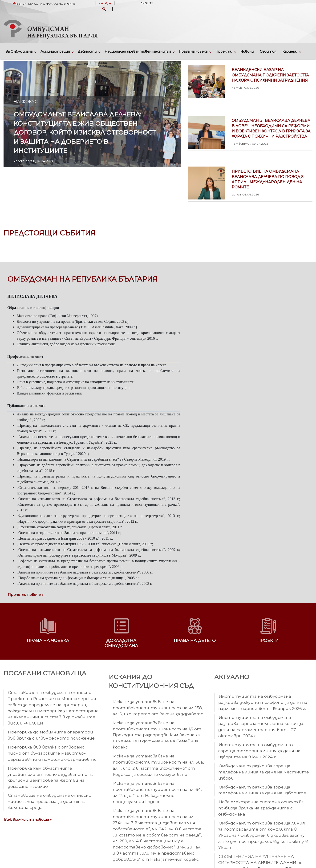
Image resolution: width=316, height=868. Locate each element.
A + (108, 4)
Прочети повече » (26, 595)
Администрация (55, 52)
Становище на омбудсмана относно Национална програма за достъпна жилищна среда (49, 801)
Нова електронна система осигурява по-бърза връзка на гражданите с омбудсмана (261, 808)
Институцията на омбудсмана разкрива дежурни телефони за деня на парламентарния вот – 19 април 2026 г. (263, 702)
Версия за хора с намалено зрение (44, 4)
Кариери (290, 52)
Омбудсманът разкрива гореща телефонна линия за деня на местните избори (264, 772)
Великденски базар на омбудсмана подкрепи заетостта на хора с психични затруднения (272, 79)
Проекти (224, 52)
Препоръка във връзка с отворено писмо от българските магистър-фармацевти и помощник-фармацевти (52, 753)
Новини (247, 52)
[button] (104, 10)
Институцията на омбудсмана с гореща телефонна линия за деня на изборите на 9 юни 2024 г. (259, 751)
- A (101, 4)
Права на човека (193, 52)
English (147, 3)
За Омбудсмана (19, 52)
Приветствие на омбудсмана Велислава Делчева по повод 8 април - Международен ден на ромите (272, 183)
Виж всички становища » (28, 819)
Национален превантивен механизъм (138, 52)
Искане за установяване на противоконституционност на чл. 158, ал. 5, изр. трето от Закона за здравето (158, 708)
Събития (268, 52)
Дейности (87, 52)
